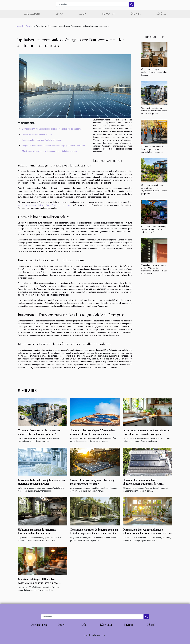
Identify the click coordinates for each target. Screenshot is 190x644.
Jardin (83, 14)
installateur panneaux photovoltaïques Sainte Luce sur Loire (44, 205)
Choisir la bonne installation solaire (37, 134)
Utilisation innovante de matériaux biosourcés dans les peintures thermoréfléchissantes (37, 533)
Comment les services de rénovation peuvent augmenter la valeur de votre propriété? (154, 189)
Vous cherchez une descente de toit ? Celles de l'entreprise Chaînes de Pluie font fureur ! (154, 269)
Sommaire (28, 123)
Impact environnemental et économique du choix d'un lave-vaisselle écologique (146, 432)
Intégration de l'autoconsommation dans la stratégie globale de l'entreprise (54, 146)
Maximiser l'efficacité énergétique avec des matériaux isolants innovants (41, 482)
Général (161, 14)
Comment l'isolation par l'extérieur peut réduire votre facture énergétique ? (154, 111)
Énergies (136, 14)
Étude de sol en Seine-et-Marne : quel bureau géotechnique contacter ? (153, 149)
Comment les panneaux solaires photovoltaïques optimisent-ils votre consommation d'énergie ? (142, 484)
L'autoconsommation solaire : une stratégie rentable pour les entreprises (53, 129)
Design (60, 14)
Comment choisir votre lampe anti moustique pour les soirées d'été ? (154, 229)
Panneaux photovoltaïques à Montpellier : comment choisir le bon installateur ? (93, 432)
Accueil (20, 26)
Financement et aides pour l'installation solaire (42, 140)
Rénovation (109, 14)
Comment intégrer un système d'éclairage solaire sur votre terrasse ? (93, 482)
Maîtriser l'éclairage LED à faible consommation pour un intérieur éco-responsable (38, 583)
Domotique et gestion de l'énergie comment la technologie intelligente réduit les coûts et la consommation (95, 533)
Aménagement (32, 14)
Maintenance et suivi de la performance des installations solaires (50, 151)
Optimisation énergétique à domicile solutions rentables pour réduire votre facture (147, 531)
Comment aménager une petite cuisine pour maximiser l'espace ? (154, 72)
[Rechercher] (92, 4)
